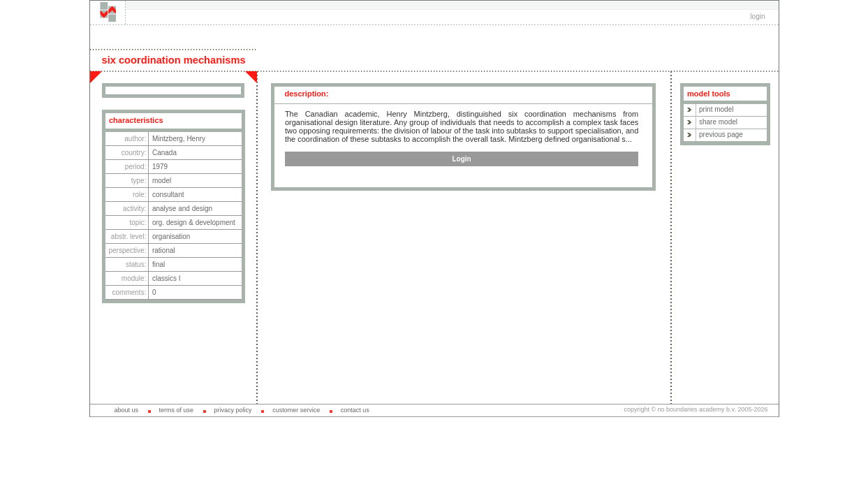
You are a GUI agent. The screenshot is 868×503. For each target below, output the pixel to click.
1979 (160, 167)
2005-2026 (752, 409)
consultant (168, 195)
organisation (171, 236)
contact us (355, 410)
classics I (167, 278)
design (202, 209)
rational (164, 250)
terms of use (176, 410)
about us (126, 410)
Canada (164, 153)
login (757, 16)
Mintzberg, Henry (179, 139)
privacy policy (233, 410)
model (162, 181)
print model (716, 109)
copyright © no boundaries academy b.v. (681, 409)
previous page (721, 134)
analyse (164, 209)
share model (718, 122)
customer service (296, 410)
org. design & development (194, 223)
